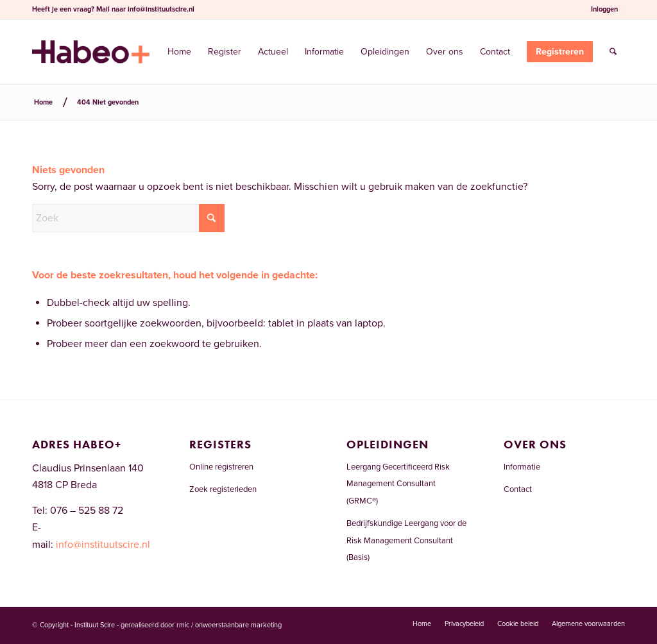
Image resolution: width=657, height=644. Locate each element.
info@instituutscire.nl (161, 9)
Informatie (522, 467)
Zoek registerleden (223, 489)
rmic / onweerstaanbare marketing (229, 625)
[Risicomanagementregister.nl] (91, 52)
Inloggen (604, 9)
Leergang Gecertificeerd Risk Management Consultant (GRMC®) (398, 484)
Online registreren (221, 467)
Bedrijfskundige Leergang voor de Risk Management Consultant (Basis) (406, 540)
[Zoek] (613, 52)
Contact (518, 489)
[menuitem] (605, 10)
